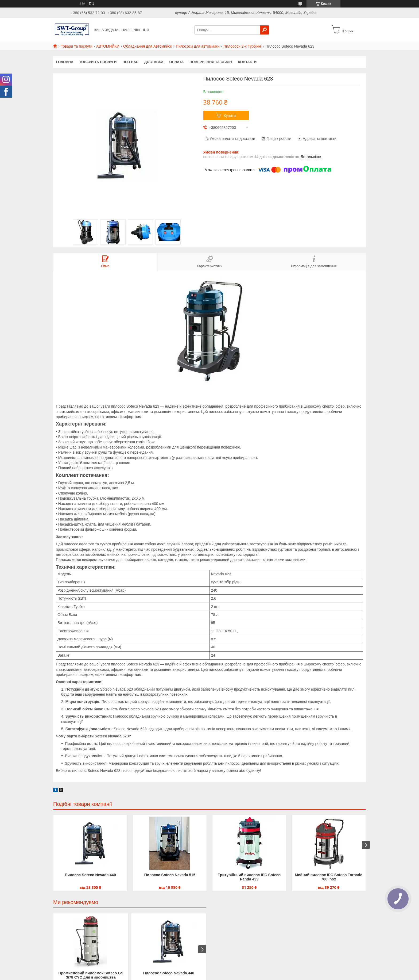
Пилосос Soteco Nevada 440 (90, 875)
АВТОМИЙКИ (108, 46)
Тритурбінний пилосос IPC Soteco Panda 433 (249, 877)
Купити (230, 116)
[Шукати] (265, 30)
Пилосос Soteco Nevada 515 (170, 875)
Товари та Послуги (98, 62)
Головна (65, 62)
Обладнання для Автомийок (148, 46)
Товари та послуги (76, 46)
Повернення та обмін (211, 62)
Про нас (130, 62)
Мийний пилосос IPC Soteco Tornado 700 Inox (329, 877)
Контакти (247, 62)
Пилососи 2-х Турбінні (243, 46)
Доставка (154, 62)
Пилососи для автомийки (198, 46)
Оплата (177, 62)
